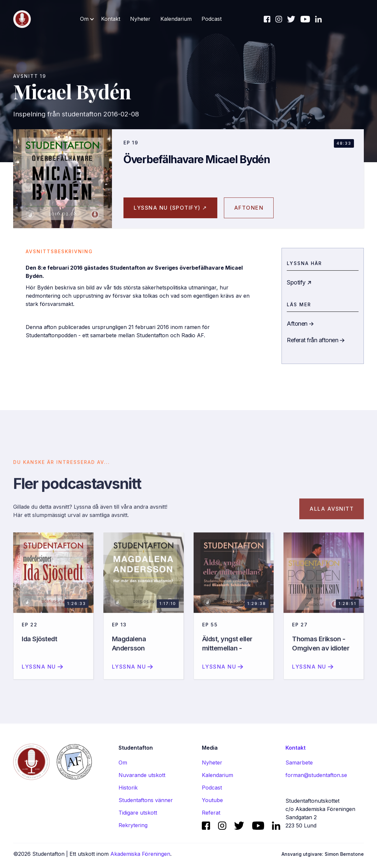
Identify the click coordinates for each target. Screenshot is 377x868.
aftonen (249, 208)
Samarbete (299, 763)
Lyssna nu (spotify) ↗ (170, 208)
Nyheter (140, 19)
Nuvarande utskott (142, 775)
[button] (87, 19)
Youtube (212, 800)
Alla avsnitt (332, 515)
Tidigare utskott (138, 813)
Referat (211, 813)
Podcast (212, 19)
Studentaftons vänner (146, 800)
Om (123, 763)
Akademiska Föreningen (140, 854)
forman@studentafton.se (316, 775)
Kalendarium (176, 19)
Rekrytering (133, 825)
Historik (128, 788)
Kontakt (111, 19)
